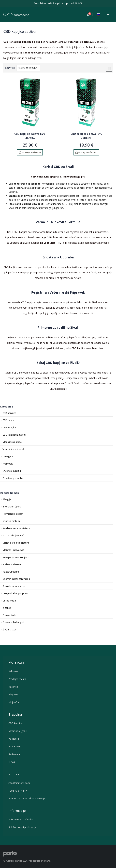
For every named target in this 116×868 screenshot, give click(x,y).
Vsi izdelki (14, 739)
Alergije (7, 499)
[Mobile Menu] (108, 14)
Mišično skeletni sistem (16, 543)
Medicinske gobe (12, 442)
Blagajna (13, 694)
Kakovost (14, 671)
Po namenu (16, 747)
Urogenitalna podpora (15, 593)
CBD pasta (8, 420)
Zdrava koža (9, 615)
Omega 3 (8, 456)
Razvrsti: (10, 68)
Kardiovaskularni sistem (16, 528)
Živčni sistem (10, 629)
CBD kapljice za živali (14, 435)
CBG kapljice (10, 427)
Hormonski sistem (13, 514)
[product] (30, 102)
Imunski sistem (11, 521)
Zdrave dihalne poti (13, 622)
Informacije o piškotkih (21, 819)
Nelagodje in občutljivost (17, 557)
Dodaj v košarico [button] (31, 152)
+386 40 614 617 (18, 791)
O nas (12, 762)
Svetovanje (15, 754)
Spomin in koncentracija (16, 579)
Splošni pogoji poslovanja (22, 827)
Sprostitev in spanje (14, 586)
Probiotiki (8, 464)
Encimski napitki (12, 471)
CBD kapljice (9, 413)
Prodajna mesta (17, 679)
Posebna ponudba (13, 478)
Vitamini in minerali (13, 449)
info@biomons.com (19, 783)
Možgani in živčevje (13, 550)
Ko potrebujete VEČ (13, 535)
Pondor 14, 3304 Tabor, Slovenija (27, 798)
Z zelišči (7, 608)
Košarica (13, 687)
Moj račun (14, 702)
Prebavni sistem (12, 564)
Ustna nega (9, 600)
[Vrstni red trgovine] (28, 68)
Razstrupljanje (11, 572)
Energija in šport (12, 506)
